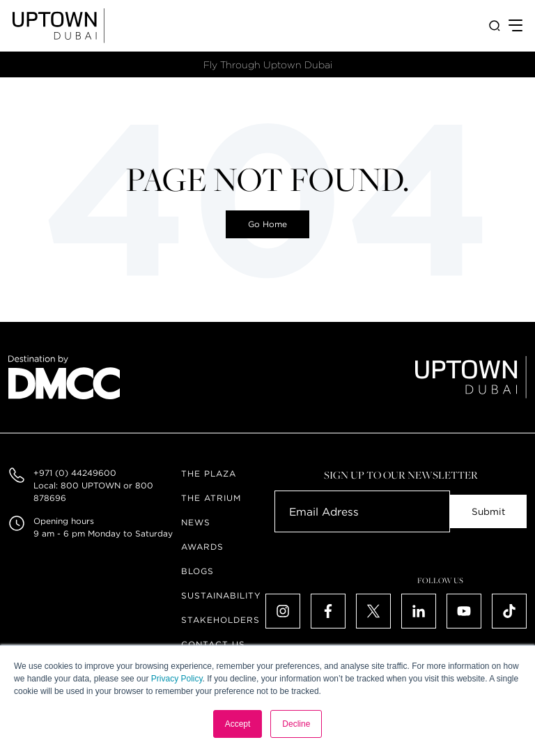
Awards (202, 547)
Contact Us (213, 644)
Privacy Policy (177, 679)
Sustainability (221, 595)
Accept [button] (238, 724)
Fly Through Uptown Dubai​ (268, 65)
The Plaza (209, 473)
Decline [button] (296, 724)
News (196, 522)
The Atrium (211, 498)
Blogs (197, 571)
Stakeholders (220, 620)
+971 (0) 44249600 (75, 473)
